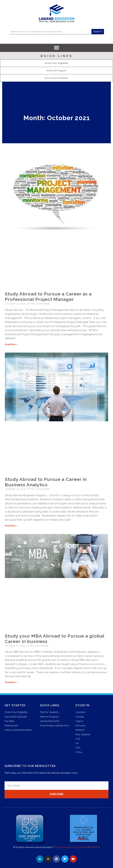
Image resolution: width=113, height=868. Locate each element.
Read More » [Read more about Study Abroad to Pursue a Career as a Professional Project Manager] (11, 344)
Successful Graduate (56, 78)
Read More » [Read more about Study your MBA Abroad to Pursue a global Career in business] (11, 682)
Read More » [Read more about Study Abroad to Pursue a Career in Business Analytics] (11, 526)
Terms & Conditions (78, 847)
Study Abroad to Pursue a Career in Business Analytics (46, 482)
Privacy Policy (60, 847)
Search (98, 31)
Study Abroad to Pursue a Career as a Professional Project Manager (48, 297)
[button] (57, 48)
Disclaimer (95, 847)
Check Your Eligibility (56, 63)
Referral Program (57, 70)
